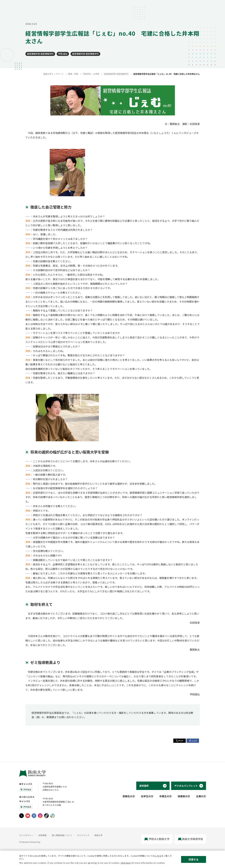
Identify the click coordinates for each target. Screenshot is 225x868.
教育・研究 (73, 74)
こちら (158, 856)
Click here (126, 863)
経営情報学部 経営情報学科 (40, 54)
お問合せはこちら (51, 790)
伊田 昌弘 (63, 54)
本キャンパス (26, 784)
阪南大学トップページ (53, 74)
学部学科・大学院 (91, 74)
